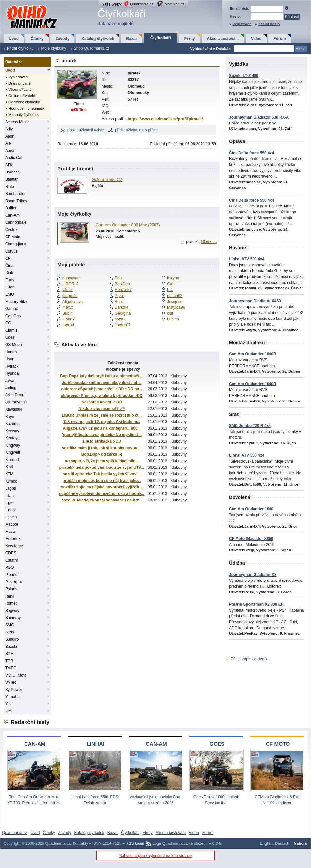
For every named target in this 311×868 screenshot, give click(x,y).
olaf (170, 313)
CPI (8, 258)
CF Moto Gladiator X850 (251, 539)
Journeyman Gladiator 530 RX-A (259, 117)
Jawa (10, 381)
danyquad (71, 278)
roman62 (175, 296)
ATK (9, 165)
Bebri (119, 302)
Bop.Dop (122, 284)
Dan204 (122, 307)
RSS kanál (135, 843)
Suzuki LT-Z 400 (244, 76)
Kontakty (81, 843)
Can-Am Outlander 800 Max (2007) (128, 225)
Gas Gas (13, 316)
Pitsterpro (14, 582)
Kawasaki (14, 409)
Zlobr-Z (69, 319)
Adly (9, 129)
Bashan (12, 179)
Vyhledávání (19, 77)
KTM (9, 474)
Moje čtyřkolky (54, 48)
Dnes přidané (20, 83)
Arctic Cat (14, 158)
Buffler (11, 208)
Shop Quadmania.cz (92, 48)
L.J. (170, 290)
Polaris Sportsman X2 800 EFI (257, 604)
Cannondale (16, 222)
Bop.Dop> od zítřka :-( (102, 454)
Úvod (14, 39)
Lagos (11, 488)
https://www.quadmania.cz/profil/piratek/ (165, 119)
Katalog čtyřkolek (98, 39)
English (266, 843)
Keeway (12, 431)
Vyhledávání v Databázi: (212, 49)
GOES (217, 744)
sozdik (120, 319)
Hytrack (12, 366)
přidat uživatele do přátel (136, 130)
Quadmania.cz (142, 4)
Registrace (242, 24)
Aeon (10, 136)
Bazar (131, 39)
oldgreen (70, 296)
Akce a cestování (223, 39)
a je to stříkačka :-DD (102, 441)
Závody (62, 39)
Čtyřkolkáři (161, 38)
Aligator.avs (73, 302)
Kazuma (12, 424)
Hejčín (97, 186)
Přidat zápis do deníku (250, 659)
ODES (11, 553)
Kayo (10, 417)
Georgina (123, 313)
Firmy (190, 39)
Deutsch (282, 843)
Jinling (11, 388)
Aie (8, 143)
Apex (10, 151)
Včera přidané (20, 90)
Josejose (175, 302)
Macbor (12, 524)
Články (37, 39)
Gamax (12, 309)
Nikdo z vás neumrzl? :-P (102, 409)
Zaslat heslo (269, 24)
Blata (10, 187)
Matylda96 (176, 307)
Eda (118, 278)
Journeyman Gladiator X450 (255, 301)
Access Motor (17, 122)
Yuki (9, 704)
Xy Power (14, 690)
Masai (10, 532)
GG (8, 323)
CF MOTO (278, 744)
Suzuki (11, 647)
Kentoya (12, 438)
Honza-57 (123, 290)
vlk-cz (67, 290)
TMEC (11, 668)
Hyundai (12, 373)
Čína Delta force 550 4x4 (252, 153)
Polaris (11, 589)
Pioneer (12, 575)
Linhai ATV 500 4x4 (247, 259)
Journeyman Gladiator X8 (253, 575)
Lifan (9, 496)
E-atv (10, 280)
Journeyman (16, 402)
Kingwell (13, 452)
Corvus (11, 251)
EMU (10, 294)
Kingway (13, 445)
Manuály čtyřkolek (23, 115)
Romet (11, 603)
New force (14, 546)
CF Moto (13, 237)
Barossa (12, 172)
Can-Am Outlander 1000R (253, 354)
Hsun (10, 359)
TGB (9, 661)
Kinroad (12, 460)
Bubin (67, 313)
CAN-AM (35, 744)
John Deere (15, 395)
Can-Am (12, 215)
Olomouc (209, 242)
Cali (170, 284)
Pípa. (119, 296)
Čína (9, 266)
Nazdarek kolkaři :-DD (102, 402)
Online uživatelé (22, 96)
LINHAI (96, 744)
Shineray (13, 618)
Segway (12, 611)
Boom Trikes (16, 201)
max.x (68, 307)
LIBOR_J (70, 284)
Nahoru (301, 843)
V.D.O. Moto (16, 675)
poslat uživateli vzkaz (86, 130)
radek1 (68, 325)
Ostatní (12, 560)
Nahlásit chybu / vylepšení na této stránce (155, 856)
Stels (10, 632)
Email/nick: (239, 8)
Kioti (9, 467)
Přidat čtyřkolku (20, 48)
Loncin (11, 517)
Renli (10, 596)
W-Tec (11, 682)
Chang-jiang (16, 244)
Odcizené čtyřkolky (24, 102)
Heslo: (235, 16)
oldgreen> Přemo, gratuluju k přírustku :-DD (102, 396)
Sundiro (12, 639)
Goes (10, 337)
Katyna (173, 278)
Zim (8, 711)
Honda (11, 352)
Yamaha (12, 697)
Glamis (11, 330)
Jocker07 (123, 325)
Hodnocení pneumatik (27, 108)
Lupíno (173, 319)
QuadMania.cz (24, 5)
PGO (10, 567)
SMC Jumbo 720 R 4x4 (250, 426)
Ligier (10, 503)
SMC (10, 625)
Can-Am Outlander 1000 (251, 509)
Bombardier (15, 194)
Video (256, 39)
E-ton (10, 287)
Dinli (9, 273)
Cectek (11, 230)
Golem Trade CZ (107, 180)
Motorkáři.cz (174, 4)
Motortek (13, 539)
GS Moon (14, 345)
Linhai (10, 510)
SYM (9, 654)
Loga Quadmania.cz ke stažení (180, 843)
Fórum (279, 39)
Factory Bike (16, 302)
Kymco (11, 481)
